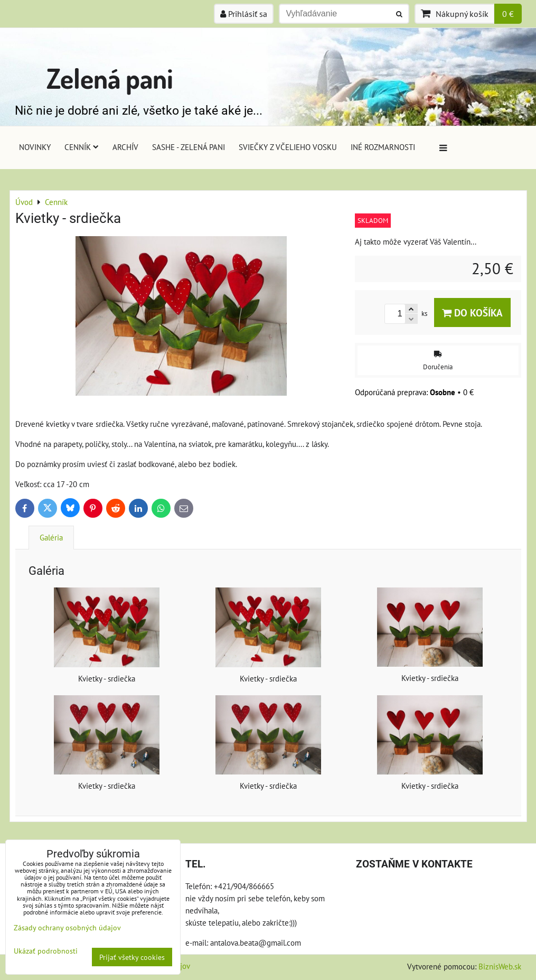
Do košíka (472, 312)
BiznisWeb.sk (500, 966)
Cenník (82, 147)
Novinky (35, 147)
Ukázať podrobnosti (46, 951)
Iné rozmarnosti (383, 147)
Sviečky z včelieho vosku (288, 147)
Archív (125, 147)
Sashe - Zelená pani (189, 147)
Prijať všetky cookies (132, 957)
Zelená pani (110, 78)
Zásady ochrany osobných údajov (67, 927)
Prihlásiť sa (244, 14)
